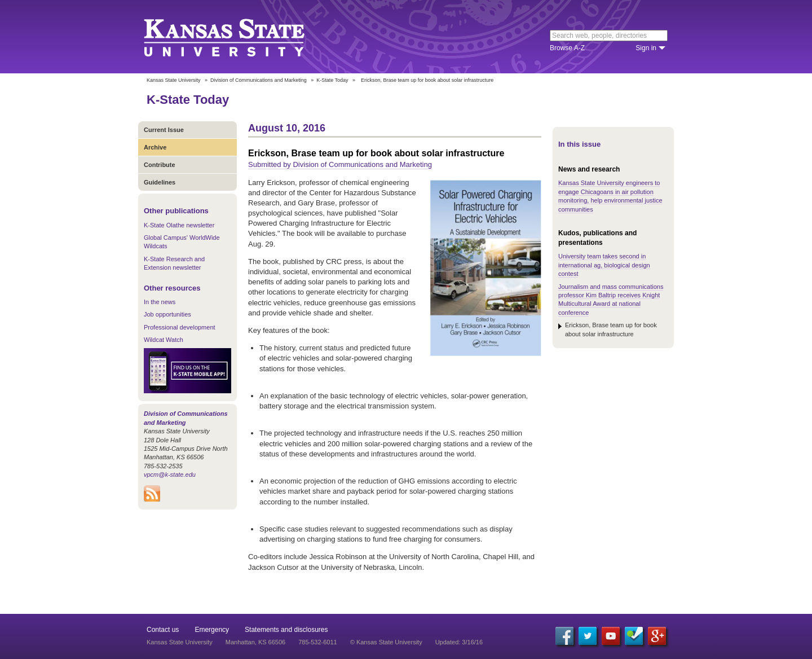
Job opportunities (167, 314)
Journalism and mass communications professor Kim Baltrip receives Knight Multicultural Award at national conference (611, 300)
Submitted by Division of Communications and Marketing (340, 164)
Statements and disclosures (286, 630)
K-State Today (332, 80)
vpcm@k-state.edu (170, 475)
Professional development (180, 327)
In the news (160, 302)
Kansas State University (238, 37)
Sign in (646, 48)
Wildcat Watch (164, 340)
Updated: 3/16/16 (459, 642)
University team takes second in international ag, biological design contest (604, 265)
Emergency (212, 630)
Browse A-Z (567, 48)
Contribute (160, 165)
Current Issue (164, 130)
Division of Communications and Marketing (259, 80)
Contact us (163, 630)
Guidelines (160, 182)
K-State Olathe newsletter (179, 225)
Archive (155, 147)
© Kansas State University (386, 642)
